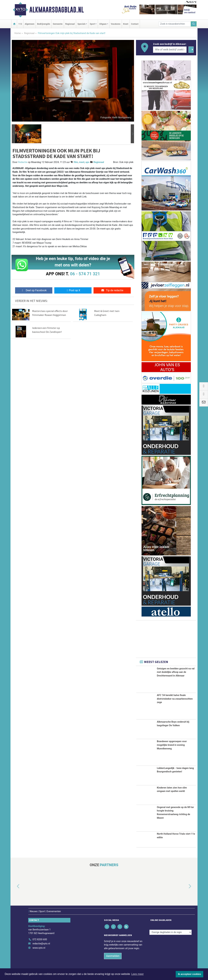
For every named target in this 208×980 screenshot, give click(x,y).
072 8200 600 (40, 940)
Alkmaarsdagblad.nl (57, 10)
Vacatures (116, 24)
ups (87, 162)
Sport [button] (92, 24)
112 (20, 24)
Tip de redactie (112, 290)
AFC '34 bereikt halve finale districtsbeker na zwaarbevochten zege (175, 699)
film (76, 162)
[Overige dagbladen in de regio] (171, 932)
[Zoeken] (194, 24)
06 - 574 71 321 (85, 274)
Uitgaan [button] (103, 24)
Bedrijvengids (44, 24)
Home (18, 33)
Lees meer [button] (137, 974)
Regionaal (70, 24)
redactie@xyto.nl (41, 944)
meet (82, 162)
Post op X (73, 290)
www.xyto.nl (39, 948)
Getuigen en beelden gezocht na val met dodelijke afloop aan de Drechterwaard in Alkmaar (176, 672)
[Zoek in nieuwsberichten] (175, 24)
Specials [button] (81, 24)
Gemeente (58, 24)
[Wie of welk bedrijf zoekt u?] (170, 50)
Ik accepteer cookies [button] (190, 974)
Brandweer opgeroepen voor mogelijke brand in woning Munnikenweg (172, 745)
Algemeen (30, 24)
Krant (126, 24)
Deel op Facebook (34, 290)
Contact (135, 24)
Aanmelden (113, 956)
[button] (13, 134)
